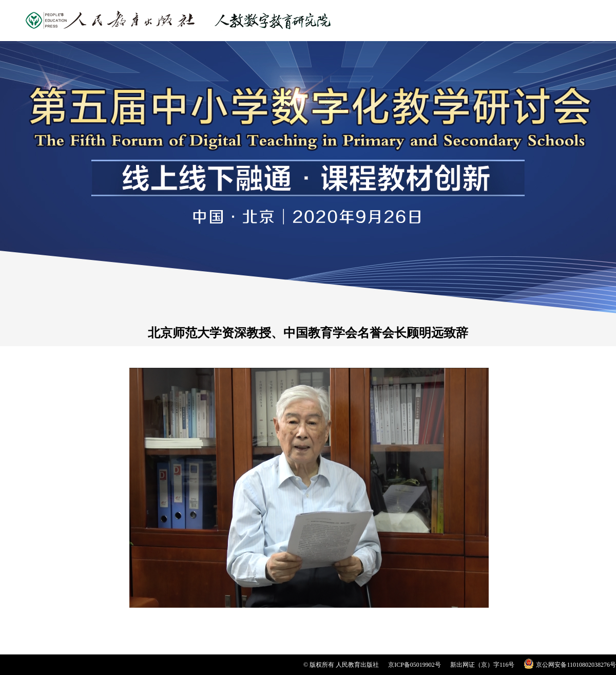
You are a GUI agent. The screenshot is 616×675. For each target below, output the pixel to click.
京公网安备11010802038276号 (576, 665)
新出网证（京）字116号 (483, 665)
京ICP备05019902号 (415, 665)
